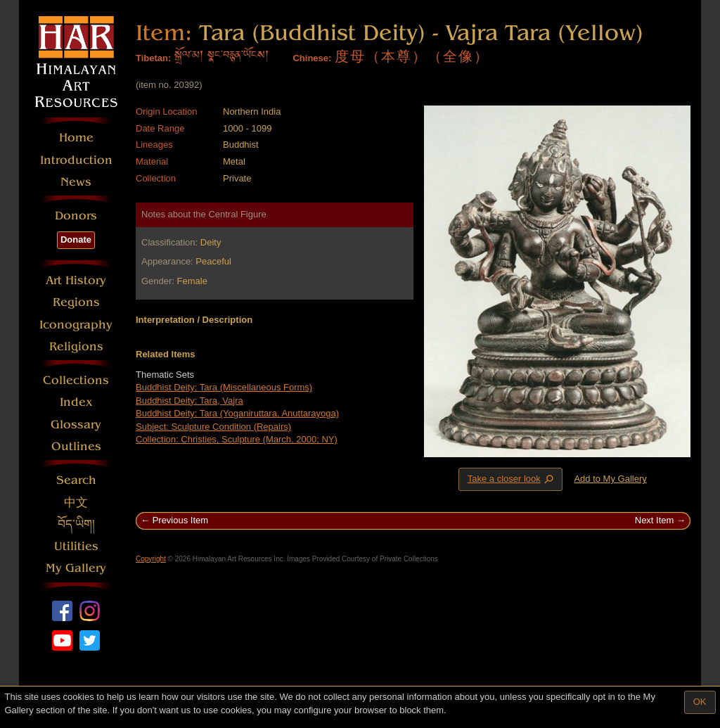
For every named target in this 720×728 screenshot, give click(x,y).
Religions (76, 346)
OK (700, 702)
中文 (76, 503)
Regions (76, 302)
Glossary (76, 424)
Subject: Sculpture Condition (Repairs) (213, 427)
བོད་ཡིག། (76, 524)
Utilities (76, 546)
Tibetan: (153, 58)
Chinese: (312, 58)
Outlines (76, 446)
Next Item (655, 520)
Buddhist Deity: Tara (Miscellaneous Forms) (224, 387)
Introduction (76, 160)
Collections (76, 380)
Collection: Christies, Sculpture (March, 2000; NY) (237, 439)
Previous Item (180, 520)
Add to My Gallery (610, 479)
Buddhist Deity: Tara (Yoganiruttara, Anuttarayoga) (237, 413)
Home (76, 138)
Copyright (151, 559)
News (76, 182)
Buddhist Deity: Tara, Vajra (189, 401)
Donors (76, 216)
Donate (76, 240)
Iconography (76, 325)
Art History (76, 280)
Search (76, 480)
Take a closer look (512, 479)
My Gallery (76, 568)
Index (76, 402)
